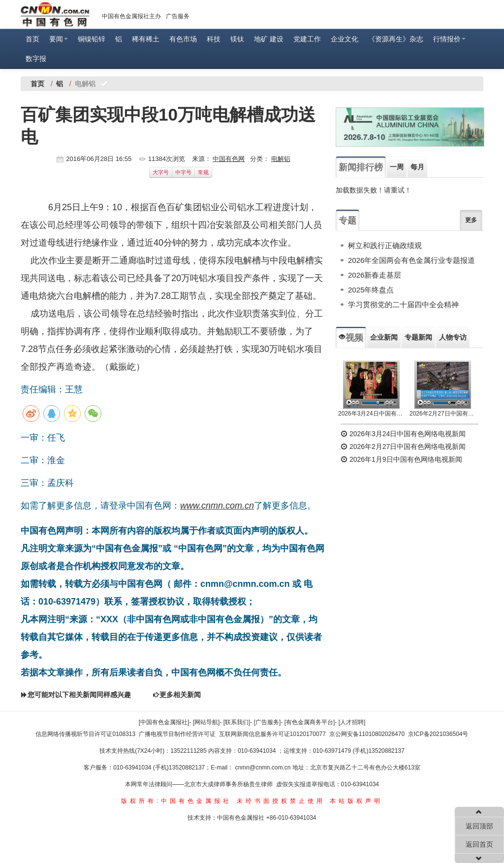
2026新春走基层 (375, 275)
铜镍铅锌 (92, 39)
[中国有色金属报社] (164, 722)
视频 (351, 338)
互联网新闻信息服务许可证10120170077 (272, 734)
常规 (203, 172)
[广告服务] (268, 722)
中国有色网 (229, 159)
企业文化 (345, 39)
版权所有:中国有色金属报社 (176, 801)
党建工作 (307, 39)
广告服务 (178, 16)
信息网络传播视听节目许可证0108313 (85, 734)
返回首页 (479, 844)
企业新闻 (384, 337)
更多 (471, 220)
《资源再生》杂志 (396, 39)
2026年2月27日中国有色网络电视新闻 (443, 414)
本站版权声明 (356, 801)
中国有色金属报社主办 (131, 16)
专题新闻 (418, 337)
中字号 (183, 172)
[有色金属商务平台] (310, 722)
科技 (214, 39)
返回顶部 (479, 826)
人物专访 (453, 337)
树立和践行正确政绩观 (385, 245)
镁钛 (237, 39)
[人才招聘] (352, 722)
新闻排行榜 (361, 167)
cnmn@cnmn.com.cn (264, 767)
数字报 (36, 59)
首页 (32, 39)
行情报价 (449, 39)
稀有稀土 (146, 39)
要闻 (59, 39)
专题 (347, 221)
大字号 (161, 172)
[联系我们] (237, 722)
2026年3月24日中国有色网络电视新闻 (371, 414)
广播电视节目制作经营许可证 (177, 734)
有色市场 (183, 39)
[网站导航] (206, 722)
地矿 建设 (269, 39)
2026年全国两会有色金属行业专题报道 (411, 260)
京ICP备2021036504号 (438, 734)
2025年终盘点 (371, 290)
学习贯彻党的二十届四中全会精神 (403, 304)
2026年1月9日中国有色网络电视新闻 (401, 459)
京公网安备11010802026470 (367, 734)
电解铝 (281, 159)
